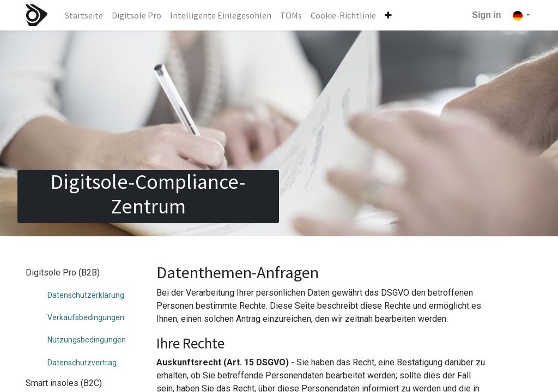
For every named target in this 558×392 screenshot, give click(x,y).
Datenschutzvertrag (82, 363)
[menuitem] (84, 15)
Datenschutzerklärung (86, 295)
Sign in (486, 15)
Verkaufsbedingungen (86, 317)
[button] (388, 15)
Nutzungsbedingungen (87, 340)
